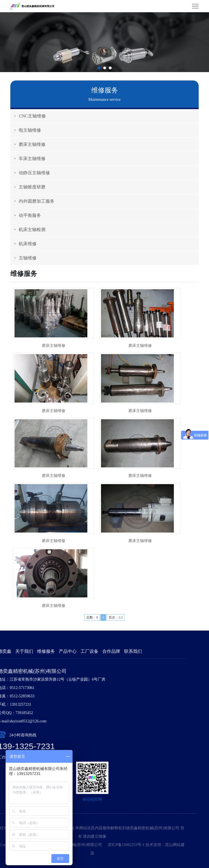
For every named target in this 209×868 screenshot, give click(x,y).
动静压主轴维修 (34, 173)
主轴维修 (28, 258)
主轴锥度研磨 (32, 187)
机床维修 (28, 244)
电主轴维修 (30, 130)
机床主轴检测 (32, 230)
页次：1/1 (116, 617)
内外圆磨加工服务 (37, 201)
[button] (99, 68)
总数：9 (92, 617)
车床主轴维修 (32, 159)
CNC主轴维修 (32, 116)
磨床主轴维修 (32, 144)
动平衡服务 (30, 215)
